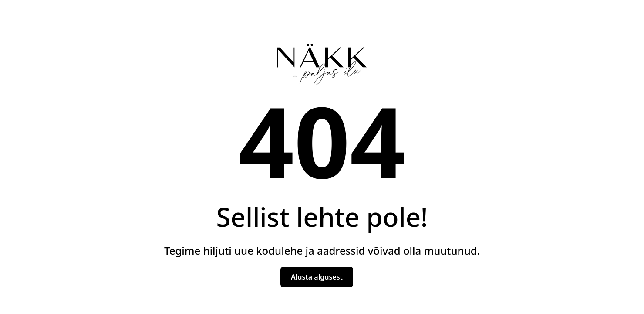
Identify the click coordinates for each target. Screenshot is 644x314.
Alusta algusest (317, 277)
